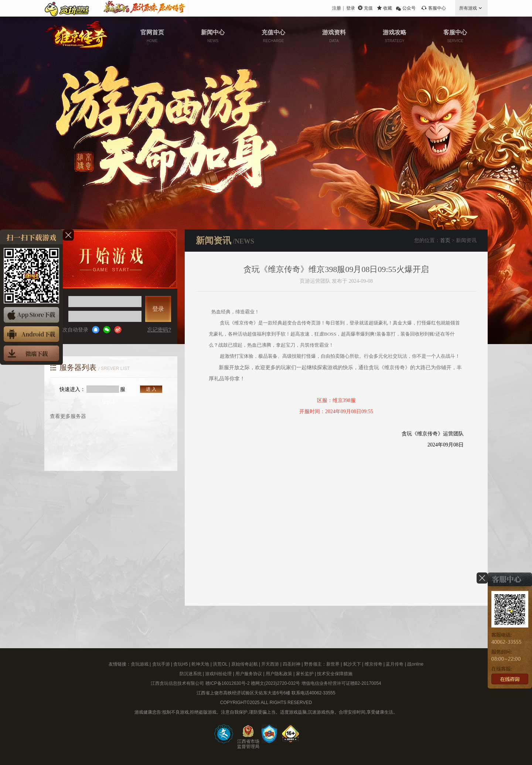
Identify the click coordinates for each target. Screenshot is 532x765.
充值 (368, 8)
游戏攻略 (395, 36)
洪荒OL (220, 664)
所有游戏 (468, 8)
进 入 (151, 389)
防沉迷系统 (191, 674)
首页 (445, 240)
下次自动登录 (69, 330)
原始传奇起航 (245, 664)
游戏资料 (334, 36)
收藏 (388, 8)
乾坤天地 (200, 664)
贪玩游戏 (140, 664)
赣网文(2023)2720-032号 (275, 683)
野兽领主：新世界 (322, 664)
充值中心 (273, 36)
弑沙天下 (352, 664)
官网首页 (152, 36)
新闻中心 (213, 36)
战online (415, 664)
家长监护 (305, 674)
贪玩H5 (180, 664)
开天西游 (270, 664)
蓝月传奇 (395, 664)
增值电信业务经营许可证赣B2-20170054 (341, 683)
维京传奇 (374, 664)
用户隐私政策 (279, 674)
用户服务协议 (249, 674)
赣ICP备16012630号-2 (228, 683)
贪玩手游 (161, 664)
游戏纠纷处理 (218, 674)
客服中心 (437, 8)
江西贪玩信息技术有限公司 (177, 683)
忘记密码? (159, 330)
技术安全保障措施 (335, 674)
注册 (337, 8)
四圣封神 (291, 664)
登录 (351, 8)
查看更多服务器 (68, 416)
